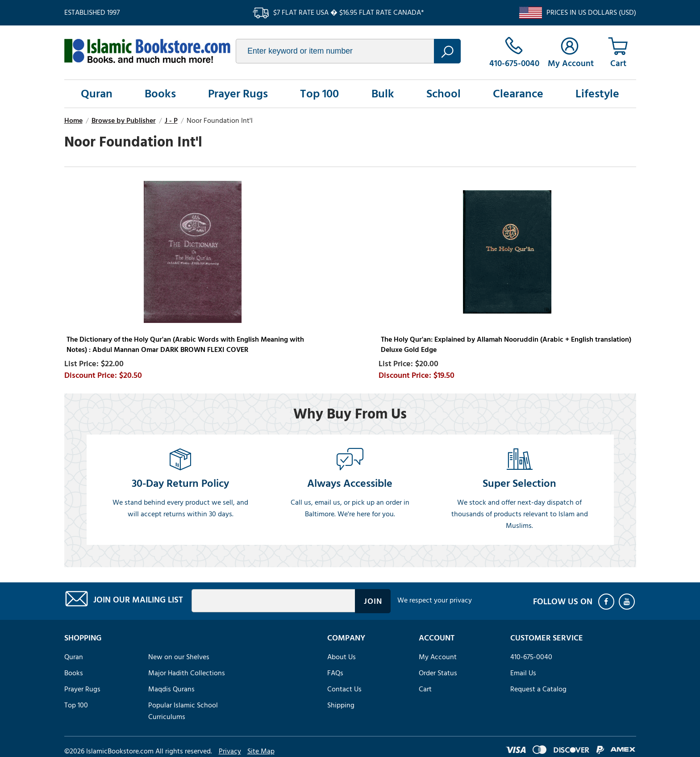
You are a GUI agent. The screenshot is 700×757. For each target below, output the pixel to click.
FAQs (335, 673)
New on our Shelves (179, 657)
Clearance (518, 94)
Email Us (523, 673)
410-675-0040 (531, 657)
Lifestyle (597, 94)
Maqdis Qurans (171, 689)
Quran (97, 94)
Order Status (438, 673)
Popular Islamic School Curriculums (183, 711)
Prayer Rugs (238, 94)
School (444, 94)
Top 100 (319, 94)
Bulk (383, 94)
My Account (438, 657)
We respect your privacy (435, 600)
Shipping (341, 705)
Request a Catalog (538, 689)
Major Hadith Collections (187, 673)
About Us (342, 657)
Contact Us (344, 689)
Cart (425, 689)
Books (160, 94)
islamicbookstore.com (147, 51)
